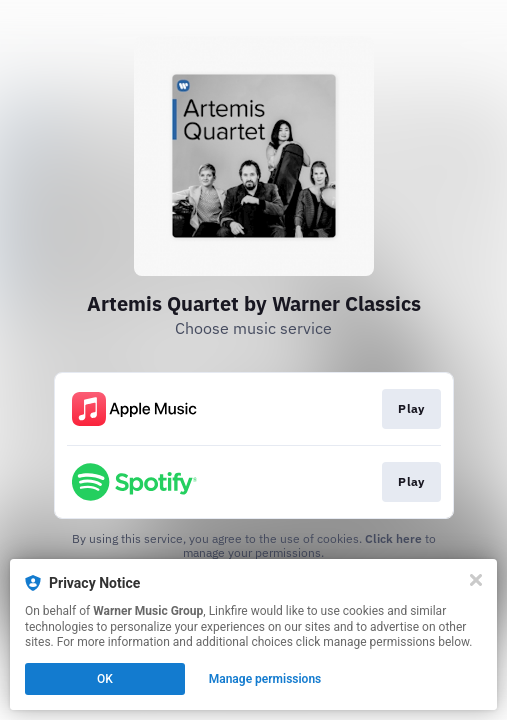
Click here (393, 538)
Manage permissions (265, 679)
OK (105, 679)
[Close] (476, 580)
